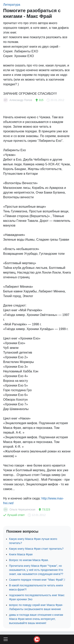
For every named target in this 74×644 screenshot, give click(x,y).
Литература (12, 5)
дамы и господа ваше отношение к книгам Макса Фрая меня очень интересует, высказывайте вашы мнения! (36, 619)
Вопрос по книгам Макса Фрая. (29, 560)
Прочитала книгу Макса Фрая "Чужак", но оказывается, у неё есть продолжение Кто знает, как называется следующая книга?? (36, 570)
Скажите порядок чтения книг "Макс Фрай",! (37, 580)
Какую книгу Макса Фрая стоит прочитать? (36, 549)
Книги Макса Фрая (21, 554)
